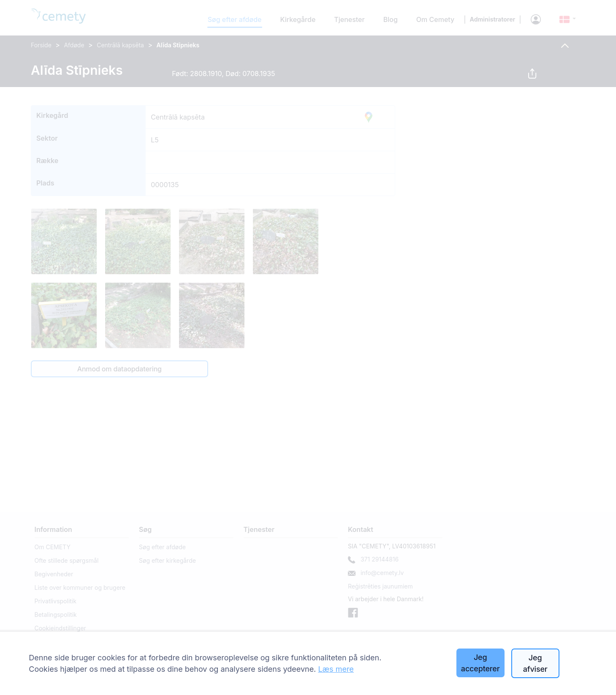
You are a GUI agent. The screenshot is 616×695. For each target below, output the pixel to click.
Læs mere (336, 669)
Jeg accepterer (480, 663)
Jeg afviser (535, 663)
